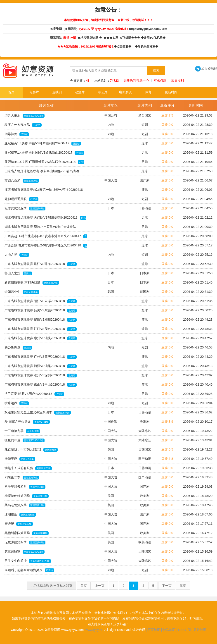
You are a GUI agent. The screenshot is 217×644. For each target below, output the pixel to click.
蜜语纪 (19, 524)
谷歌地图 (200, 630)
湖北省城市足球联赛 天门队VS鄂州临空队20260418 (45, 219)
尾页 (183, 586)
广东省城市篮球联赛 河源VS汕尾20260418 (41, 366)
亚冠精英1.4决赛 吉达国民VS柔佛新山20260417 (44, 153)
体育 (148, 92)
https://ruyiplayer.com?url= (148, 29)
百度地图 (154, 630)
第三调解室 (25, 552)
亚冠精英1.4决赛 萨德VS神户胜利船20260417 (43, 143)
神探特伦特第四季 (27, 496)
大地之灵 (17, 255)
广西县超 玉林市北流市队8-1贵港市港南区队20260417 (46, 237)
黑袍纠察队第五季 (27, 533)
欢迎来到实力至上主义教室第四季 (38, 413)
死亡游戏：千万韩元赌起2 (31, 450)
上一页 (100, 586)
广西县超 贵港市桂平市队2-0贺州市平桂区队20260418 (46, 247)
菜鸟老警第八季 (25, 505)
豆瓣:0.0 (167, 125)
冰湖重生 (20, 515)
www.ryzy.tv (94, 630)
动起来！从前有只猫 (28, 468)
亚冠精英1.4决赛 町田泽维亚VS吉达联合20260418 (44, 163)
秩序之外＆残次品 (23, 125)
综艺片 (103, 92)
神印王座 (20, 459)
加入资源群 (206, 69)
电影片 (34, 92)
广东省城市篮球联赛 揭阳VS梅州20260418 (41, 320)
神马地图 (169, 630)
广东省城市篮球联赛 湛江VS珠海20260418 (41, 264)
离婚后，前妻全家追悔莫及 (29, 570)
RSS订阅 (185, 630)
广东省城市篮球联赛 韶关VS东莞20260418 (41, 310)
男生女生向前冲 (28, 561)
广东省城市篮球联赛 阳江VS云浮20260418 (41, 301)
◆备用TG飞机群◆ (154, 38)
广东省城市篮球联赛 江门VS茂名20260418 (41, 329)
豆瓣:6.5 (167, 449)
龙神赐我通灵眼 (21, 199)
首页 (11, 92)
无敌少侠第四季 (25, 542)
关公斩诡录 (18, 348)
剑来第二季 (22, 477)
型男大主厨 (25, 116)
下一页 (167, 586)
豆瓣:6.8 (167, 459)
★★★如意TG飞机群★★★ (122, 38)
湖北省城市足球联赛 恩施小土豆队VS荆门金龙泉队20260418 (40, 228)
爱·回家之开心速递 (27, 422)
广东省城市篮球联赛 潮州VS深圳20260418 (41, 375)
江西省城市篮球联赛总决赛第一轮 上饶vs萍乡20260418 (44, 191)
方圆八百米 (22, 181)
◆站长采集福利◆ (147, 47)
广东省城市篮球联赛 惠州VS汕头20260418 (41, 338)
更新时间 (171, 92)
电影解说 (125, 92)
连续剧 (57, 92)
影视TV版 (70, 38)
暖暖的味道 (25, 440)
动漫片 (80, 92)
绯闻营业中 (22, 292)
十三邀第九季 (22, 431)
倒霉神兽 (17, 134)
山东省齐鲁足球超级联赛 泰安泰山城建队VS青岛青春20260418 (42, 172)
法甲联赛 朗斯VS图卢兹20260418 (34, 394)
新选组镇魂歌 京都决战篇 (32, 283)
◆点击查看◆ (123, 47)
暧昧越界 (17, 403)
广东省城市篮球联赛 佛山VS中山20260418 (41, 385)
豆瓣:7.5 (167, 115)
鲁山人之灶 (18, 273)
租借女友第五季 (25, 208)
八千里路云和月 (25, 487)
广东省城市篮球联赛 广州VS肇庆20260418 (41, 357)
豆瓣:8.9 (167, 422)
